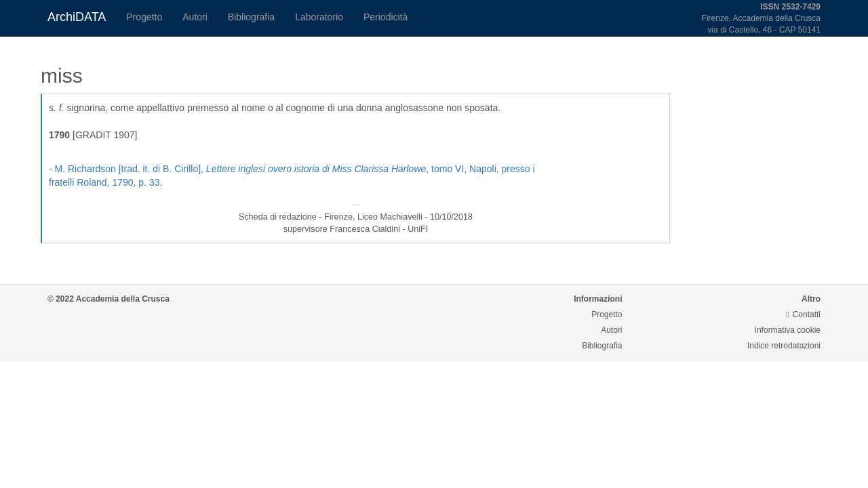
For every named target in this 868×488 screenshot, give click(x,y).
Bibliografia (251, 17)
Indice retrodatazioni (784, 346)
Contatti (803, 314)
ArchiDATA (77, 17)
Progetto (144, 17)
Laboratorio (319, 17)
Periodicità (386, 17)
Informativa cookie (788, 330)
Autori (195, 17)
